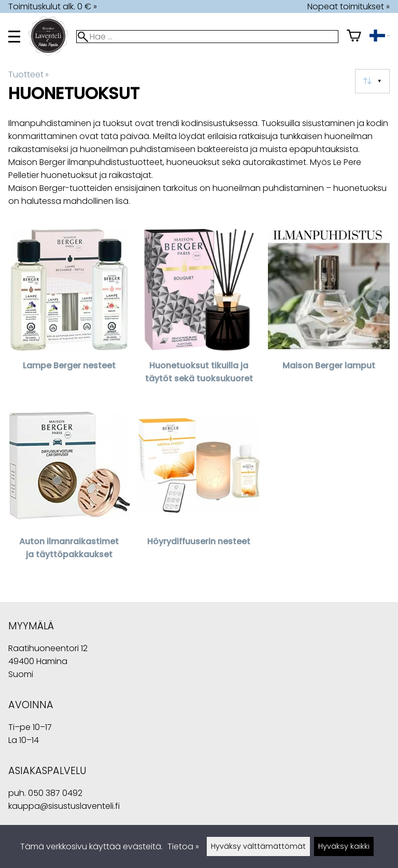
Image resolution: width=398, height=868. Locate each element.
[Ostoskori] (354, 37)
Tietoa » (183, 846)
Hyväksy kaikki (344, 846)
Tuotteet (29, 74)
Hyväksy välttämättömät (258, 846)
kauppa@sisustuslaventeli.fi (64, 806)
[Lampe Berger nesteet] (69, 313)
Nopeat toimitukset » (349, 6)
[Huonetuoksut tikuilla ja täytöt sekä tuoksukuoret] (199, 313)
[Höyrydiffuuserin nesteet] (199, 488)
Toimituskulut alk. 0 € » (53, 6)
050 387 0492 (55, 793)
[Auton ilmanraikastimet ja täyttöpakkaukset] (69, 488)
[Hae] (207, 37)
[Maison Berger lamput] (329, 313)
